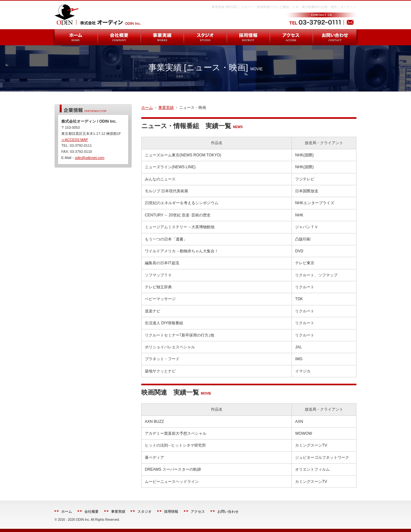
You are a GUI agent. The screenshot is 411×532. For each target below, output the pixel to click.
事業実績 (118, 511)
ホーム (67, 511)
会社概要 (92, 511)
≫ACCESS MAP (75, 140)
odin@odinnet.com (90, 158)
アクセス (198, 511)
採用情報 (171, 511)
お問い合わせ (228, 511)
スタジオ (144, 511)
